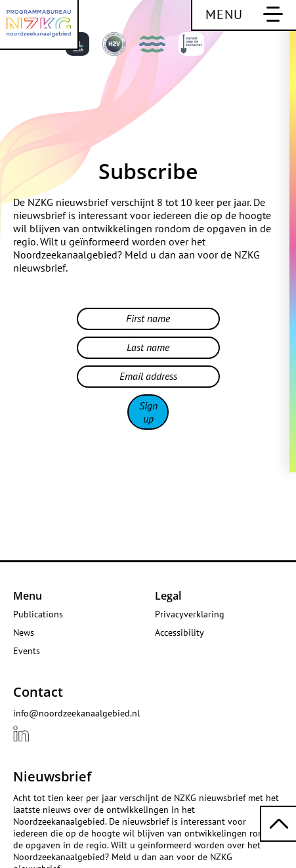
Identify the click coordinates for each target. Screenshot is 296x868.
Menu (28, 596)
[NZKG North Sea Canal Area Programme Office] (39, 25)
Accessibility (180, 632)
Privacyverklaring (190, 614)
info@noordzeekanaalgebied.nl (76, 713)
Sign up (148, 412)
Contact (38, 692)
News (24, 632)
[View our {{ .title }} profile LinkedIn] (21, 734)
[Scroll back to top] (278, 824)
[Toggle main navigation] (243, 15)
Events (27, 651)
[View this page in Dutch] (230, 47)
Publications (38, 614)
